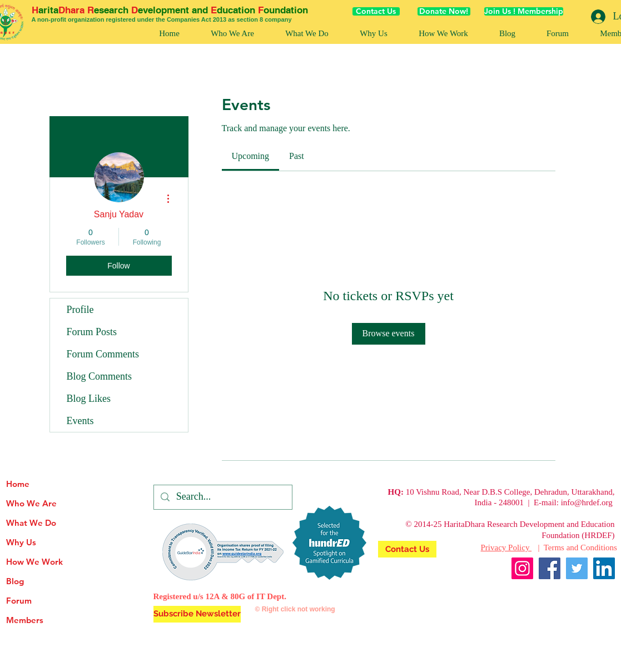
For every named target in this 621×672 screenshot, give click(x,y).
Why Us (21, 542)
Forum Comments (103, 354)
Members (25, 620)
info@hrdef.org (587, 502)
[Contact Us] (376, 11)
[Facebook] (550, 568)
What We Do (31, 523)
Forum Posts (92, 332)
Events (80, 421)
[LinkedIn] (604, 568)
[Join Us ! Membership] (524, 11)
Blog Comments (100, 376)
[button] (443, 34)
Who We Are (31, 503)
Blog (15, 581)
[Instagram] (522, 568)
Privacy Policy (506, 547)
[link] (251, 156)
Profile (80, 310)
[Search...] (222, 497)
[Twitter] (577, 568)
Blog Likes (89, 399)
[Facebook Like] (593, 596)
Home (18, 484)
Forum (19, 601)
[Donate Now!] (444, 11)
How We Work (34, 562)
